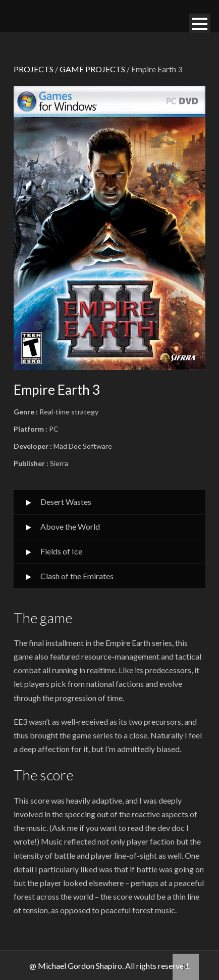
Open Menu (200, 24)
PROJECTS (34, 69)
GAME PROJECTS (92, 69)
